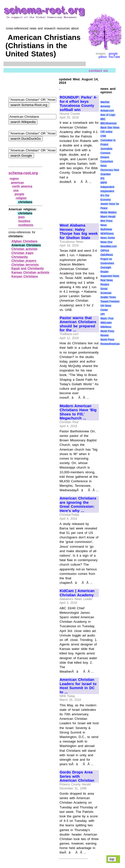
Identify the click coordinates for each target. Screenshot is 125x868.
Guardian (105, 174)
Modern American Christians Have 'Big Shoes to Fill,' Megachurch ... (78, 412)
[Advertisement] (76, 201)
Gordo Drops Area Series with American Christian (77, 776)
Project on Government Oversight (107, 263)
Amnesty (105, 106)
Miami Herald (108, 217)
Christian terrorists (25, 265)
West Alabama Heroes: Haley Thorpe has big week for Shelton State (79, 232)
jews (21, 217)
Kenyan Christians (25, 276)
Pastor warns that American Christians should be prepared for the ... (78, 324)
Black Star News (110, 128)
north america (22, 186)
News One (106, 242)
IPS (102, 179)
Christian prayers (24, 261)
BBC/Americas (108, 123)
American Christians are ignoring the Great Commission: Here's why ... (78, 504)
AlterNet (105, 102)
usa (16, 190)
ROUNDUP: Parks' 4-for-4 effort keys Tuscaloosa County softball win (78, 104)
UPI (103, 314)
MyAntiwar (106, 229)
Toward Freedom (110, 302)
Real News (107, 280)
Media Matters (108, 212)
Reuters (105, 285)
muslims (24, 221)
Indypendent (107, 191)
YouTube (114, 57)
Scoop (104, 289)
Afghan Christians (24, 241)
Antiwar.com (107, 111)
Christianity (20, 257)
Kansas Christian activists (30, 272)
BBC (103, 119)
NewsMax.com (109, 246)
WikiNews (106, 327)
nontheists (26, 225)
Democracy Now (110, 170)
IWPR (104, 183)
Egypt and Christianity (28, 268)
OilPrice (105, 251)
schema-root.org (23, 173)
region (14, 179)
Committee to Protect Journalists (108, 145)
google (113, 54)
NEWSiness (107, 234)
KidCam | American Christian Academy (77, 593)
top (112, 859)
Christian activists (24, 249)
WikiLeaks (106, 323)
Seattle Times (108, 297)
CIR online (106, 132)
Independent (107, 187)
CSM (103, 136)
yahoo (103, 57)
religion (21, 198)
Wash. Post (107, 318)
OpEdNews (107, 255)
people (20, 194)
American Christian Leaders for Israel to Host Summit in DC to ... (78, 686)
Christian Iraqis (22, 253)
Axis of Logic (108, 115)
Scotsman (106, 293)
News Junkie (108, 238)
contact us (98, 70)
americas (17, 183)
